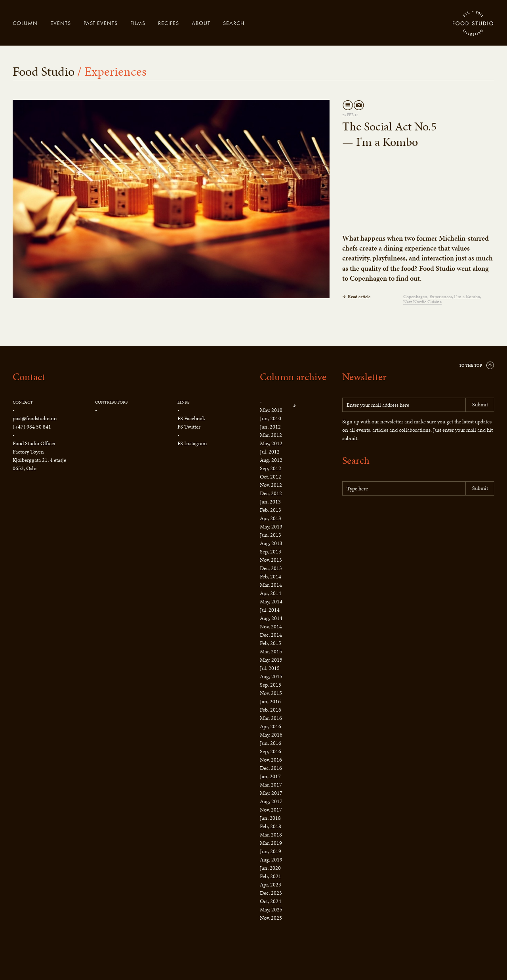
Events (61, 23)
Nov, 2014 (271, 627)
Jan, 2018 (270, 818)
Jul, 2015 (270, 668)
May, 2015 (271, 660)
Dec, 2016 (271, 768)
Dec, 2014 (271, 635)
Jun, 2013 (271, 535)
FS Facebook (191, 418)
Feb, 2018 (271, 826)
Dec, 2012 (271, 493)
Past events (101, 23)
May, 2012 (271, 443)
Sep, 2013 (271, 552)
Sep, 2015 (271, 685)
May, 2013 (271, 527)
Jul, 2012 (270, 452)
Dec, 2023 (271, 893)
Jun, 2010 (271, 418)
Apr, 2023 (271, 885)
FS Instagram (192, 443)
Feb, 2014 (271, 577)
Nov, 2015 (271, 693)
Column (25, 23)
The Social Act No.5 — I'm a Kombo (389, 134)
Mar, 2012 (271, 435)
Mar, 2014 (271, 585)
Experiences (441, 297)
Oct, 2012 (271, 477)
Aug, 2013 (271, 543)
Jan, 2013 (270, 502)
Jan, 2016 (270, 702)
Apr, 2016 (271, 726)
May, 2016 (271, 735)
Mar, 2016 (271, 718)
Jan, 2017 (270, 776)
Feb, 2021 (271, 876)
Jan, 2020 (270, 868)
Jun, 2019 (271, 851)
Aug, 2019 (271, 860)
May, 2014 (271, 602)
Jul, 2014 (270, 610)
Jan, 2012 (270, 427)
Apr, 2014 (271, 593)
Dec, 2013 (271, 568)
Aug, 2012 (271, 460)
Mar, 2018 (271, 835)
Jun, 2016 (271, 743)
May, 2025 (271, 910)
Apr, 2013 (271, 518)
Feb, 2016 (271, 710)
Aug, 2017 (271, 801)
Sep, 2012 (271, 468)
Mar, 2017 (271, 785)
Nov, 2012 (271, 485)
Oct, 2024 (271, 901)
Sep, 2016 (271, 751)
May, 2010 (271, 410)
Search (234, 23)
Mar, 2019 (271, 843)
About (201, 23)
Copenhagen (415, 297)
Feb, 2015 (271, 643)
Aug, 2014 (271, 618)
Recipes (169, 23)
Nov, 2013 (271, 560)
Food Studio (473, 24)
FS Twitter (189, 427)
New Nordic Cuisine (422, 302)
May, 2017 (271, 793)
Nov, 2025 (271, 918)
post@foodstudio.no (35, 418)
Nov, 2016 (271, 760)
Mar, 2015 (271, 652)
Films (138, 23)
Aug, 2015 (271, 677)
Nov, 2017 (271, 810)
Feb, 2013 (271, 510)
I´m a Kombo (467, 297)
